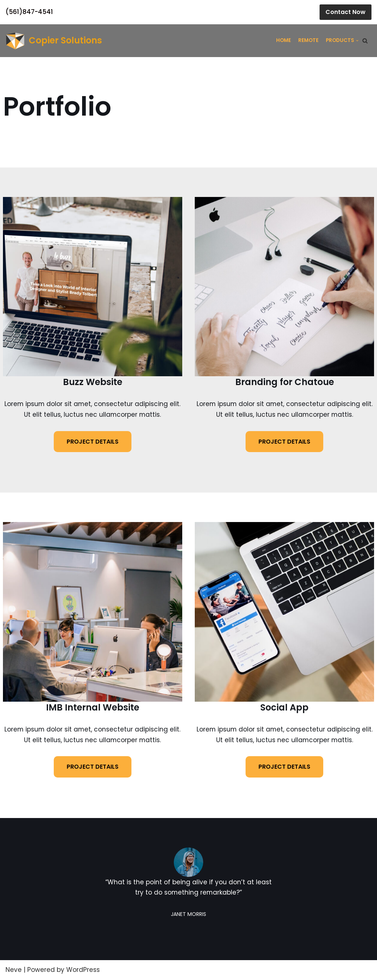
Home (283, 40)
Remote (308, 40)
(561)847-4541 (29, 12)
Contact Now (346, 12)
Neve (14, 970)
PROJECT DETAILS (93, 442)
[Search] (365, 41)
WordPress (83, 970)
